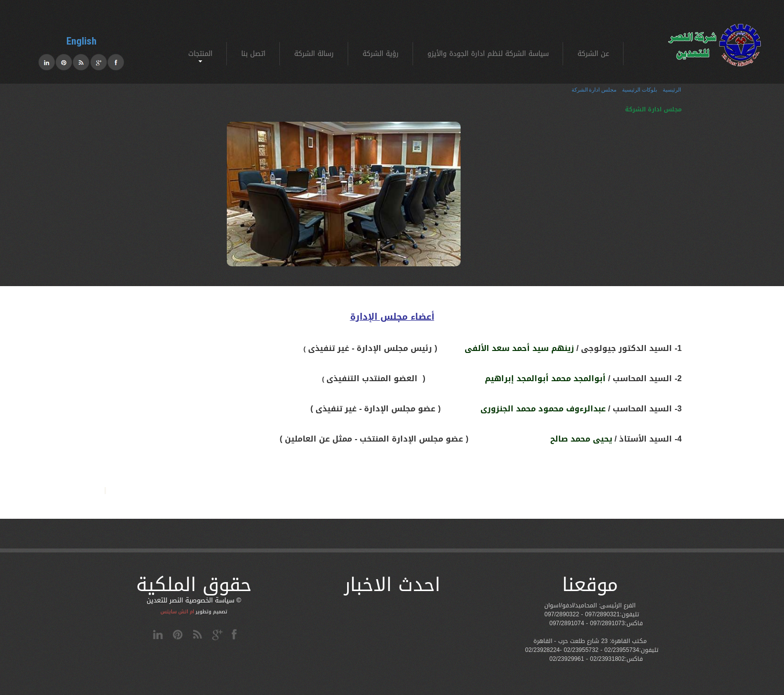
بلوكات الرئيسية (640, 90)
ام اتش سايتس (177, 612)
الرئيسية (672, 90)
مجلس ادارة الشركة (594, 90)
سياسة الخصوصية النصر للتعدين (190, 600)
